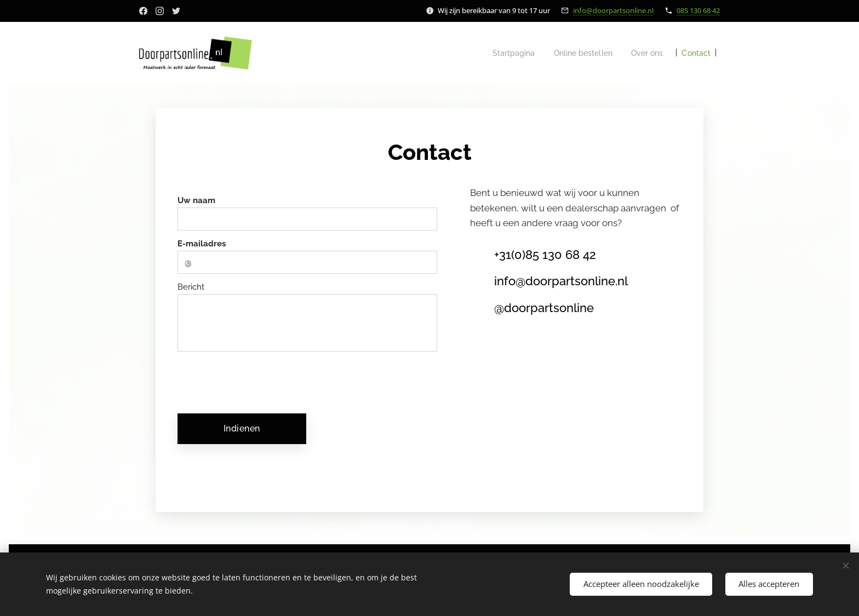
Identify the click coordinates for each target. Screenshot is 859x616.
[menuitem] (502, 53)
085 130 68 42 (698, 10)
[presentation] (264, 381)
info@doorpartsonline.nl (613, 10)
